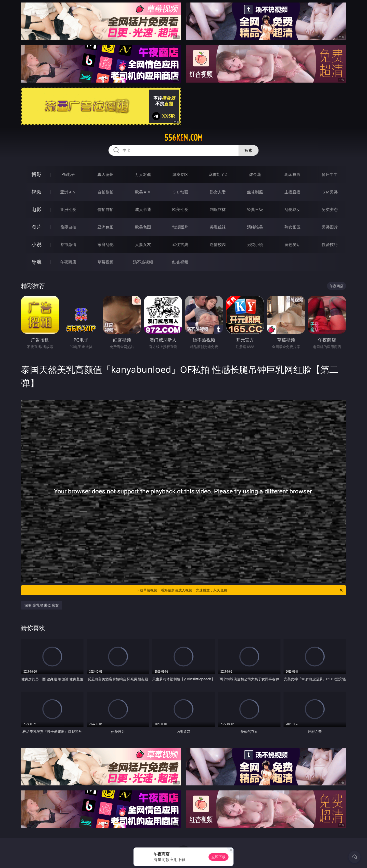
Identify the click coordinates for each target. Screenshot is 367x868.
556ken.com (183, 138)
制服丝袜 (218, 209)
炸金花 (255, 174)
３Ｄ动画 (180, 192)
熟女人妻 (218, 192)
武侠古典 (180, 244)
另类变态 (330, 209)
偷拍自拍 (105, 209)
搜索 (248, 150)
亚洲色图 (105, 227)
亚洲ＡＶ (68, 192)
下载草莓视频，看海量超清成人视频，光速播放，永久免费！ (240, 590)
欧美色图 (143, 227)
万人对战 (143, 174)
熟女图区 (292, 227)
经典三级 (255, 209)
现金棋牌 (292, 174)
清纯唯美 (255, 227)
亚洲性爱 (68, 209)
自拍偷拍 (105, 192)
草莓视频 (105, 262)
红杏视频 (180, 262)
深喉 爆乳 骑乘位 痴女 (42, 605)
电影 (36, 209)
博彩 (36, 174)
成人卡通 (143, 209)
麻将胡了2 (218, 174)
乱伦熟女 (292, 209)
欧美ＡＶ (143, 192)
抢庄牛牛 (330, 174)
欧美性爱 (180, 209)
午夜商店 (68, 262)
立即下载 (218, 857)
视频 (36, 192)
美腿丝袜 (218, 227)
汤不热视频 (143, 262)
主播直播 (292, 192)
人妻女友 (143, 244)
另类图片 (330, 227)
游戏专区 (180, 174)
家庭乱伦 (105, 244)
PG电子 (68, 174)
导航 (36, 262)
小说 (36, 244)
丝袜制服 (255, 192)
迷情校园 (218, 244)
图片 (36, 227)
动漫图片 (180, 227)
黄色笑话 (292, 244)
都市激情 (68, 244)
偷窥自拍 (68, 227)
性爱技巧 (330, 244)
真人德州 (105, 174)
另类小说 (255, 244)
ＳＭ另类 (330, 192)
